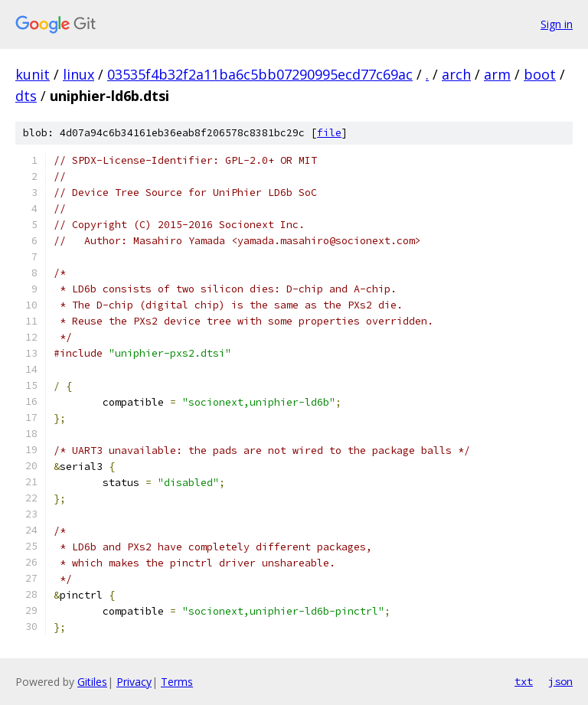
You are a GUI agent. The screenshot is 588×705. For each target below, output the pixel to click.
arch (456, 74)
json (560, 681)
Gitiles (92, 682)
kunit (33, 74)
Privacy (134, 682)
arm (497, 74)
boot (540, 74)
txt (524, 681)
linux (78, 74)
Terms (177, 682)
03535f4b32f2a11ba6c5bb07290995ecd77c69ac (260, 74)
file (329, 133)
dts (26, 96)
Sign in (557, 24)
